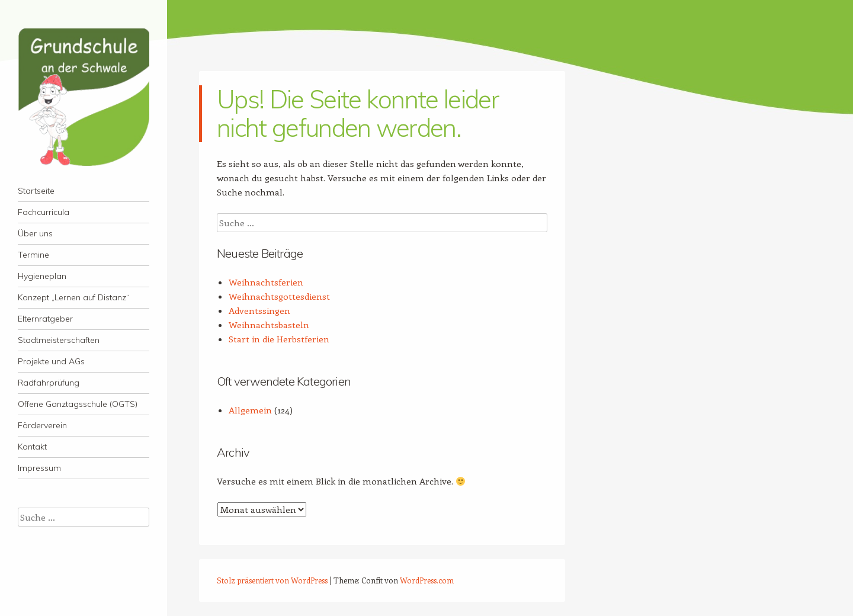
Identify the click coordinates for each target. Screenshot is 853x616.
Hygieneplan (42, 276)
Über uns (35, 233)
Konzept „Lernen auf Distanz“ (73, 297)
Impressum (39, 468)
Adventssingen (259, 310)
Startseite (36, 191)
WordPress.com (427, 580)
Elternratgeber (45, 319)
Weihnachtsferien (266, 282)
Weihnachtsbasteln (269, 325)
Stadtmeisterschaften (59, 340)
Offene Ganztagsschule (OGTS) (78, 404)
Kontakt (32, 447)
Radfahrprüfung (49, 383)
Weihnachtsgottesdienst (279, 296)
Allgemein (250, 410)
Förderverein (42, 425)
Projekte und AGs (51, 361)
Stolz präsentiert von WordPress (272, 580)
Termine (33, 255)
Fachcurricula (44, 212)
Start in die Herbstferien (279, 339)
